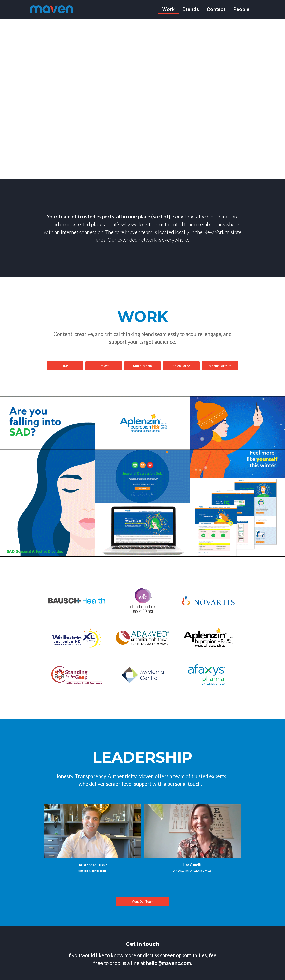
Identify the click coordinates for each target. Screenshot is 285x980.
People (241, 9)
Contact (216, 9)
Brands (191, 9)
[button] (65, 366)
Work (168, 9)
